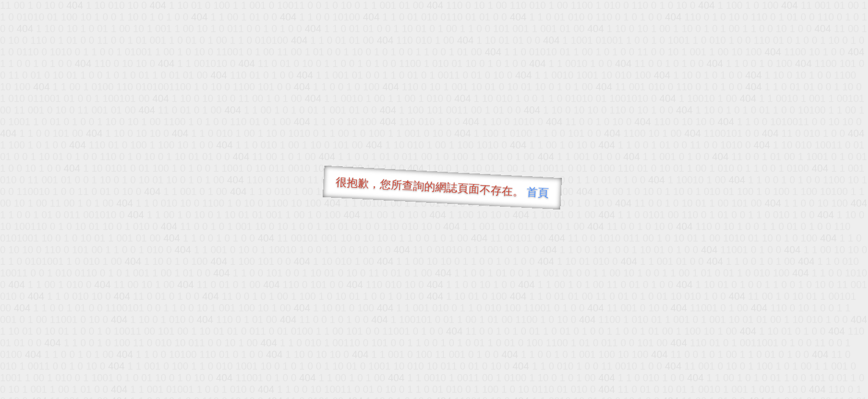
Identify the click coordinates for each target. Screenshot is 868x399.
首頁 (538, 192)
